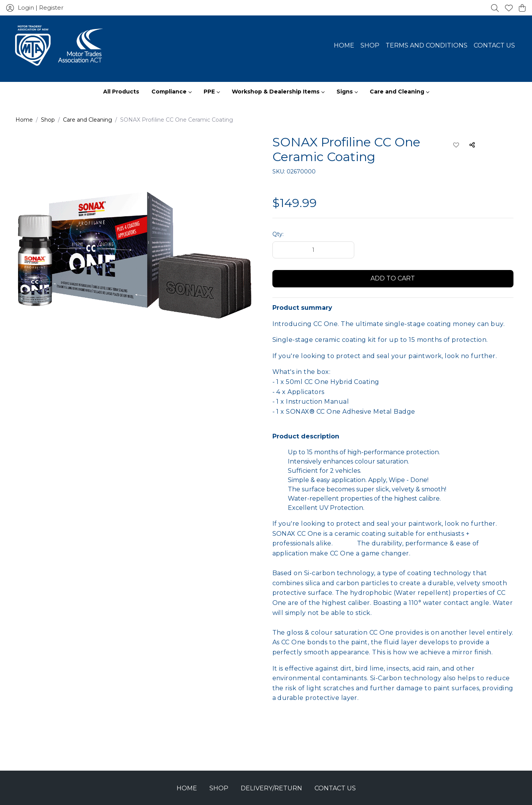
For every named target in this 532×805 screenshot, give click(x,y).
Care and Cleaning (399, 92)
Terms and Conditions (427, 45)
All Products (121, 92)
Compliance (171, 92)
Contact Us (494, 45)
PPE (212, 92)
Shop (370, 45)
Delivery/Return (271, 788)
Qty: (278, 234)
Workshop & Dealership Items (278, 92)
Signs (347, 92)
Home (344, 45)
